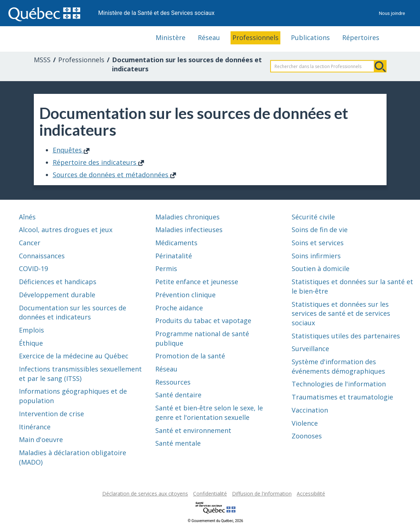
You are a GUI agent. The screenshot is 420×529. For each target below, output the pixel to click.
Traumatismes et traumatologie (342, 397)
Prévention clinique (185, 295)
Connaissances (42, 256)
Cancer (30, 243)
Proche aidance (179, 308)
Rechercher (380, 66)
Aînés (27, 217)
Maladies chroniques (187, 217)
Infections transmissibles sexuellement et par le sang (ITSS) (80, 374)
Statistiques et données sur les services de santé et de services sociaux (341, 313)
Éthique (31, 343)
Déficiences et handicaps (58, 282)
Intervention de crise (51, 414)
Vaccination (310, 410)
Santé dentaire (178, 395)
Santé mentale (178, 443)
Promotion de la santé (190, 356)
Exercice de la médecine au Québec (74, 356)
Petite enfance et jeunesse (197, 282)
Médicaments (176, 243)
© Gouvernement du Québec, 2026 (215, 521)
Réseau (209, 37)
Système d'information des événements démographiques (338, 366)
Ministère (171, 37)
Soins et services (318, 243)
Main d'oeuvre (41, 439)
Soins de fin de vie (320, 230)
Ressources (173, 382)
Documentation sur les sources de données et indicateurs (73, 313)
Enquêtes (71, 150)
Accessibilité (311, 494)
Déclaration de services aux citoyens (145, 494)
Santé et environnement (193, 430)
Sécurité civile (313, 217)
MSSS (42, 60)
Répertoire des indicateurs (98, 162)
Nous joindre (392, 13)
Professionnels (255, 37)
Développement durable (57, 295)
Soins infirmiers (316, 256)
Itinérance (35, 427)
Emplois (31, 330)
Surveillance (310, 349)
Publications (310, 37)
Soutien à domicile (321, 269)
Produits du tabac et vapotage (203, 321)
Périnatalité (174, 256)
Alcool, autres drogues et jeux (66, 230)
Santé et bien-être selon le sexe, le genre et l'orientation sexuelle (209, 413)
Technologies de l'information (339, 384)
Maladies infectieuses (189, 230)
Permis (166, 269)
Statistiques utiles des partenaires (346, 336)
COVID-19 (33, 269)
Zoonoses (307, 436)
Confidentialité (210, 494)
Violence (305, 423)
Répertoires (361, 37)
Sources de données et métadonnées (114, 175)
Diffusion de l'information (262, 494)
